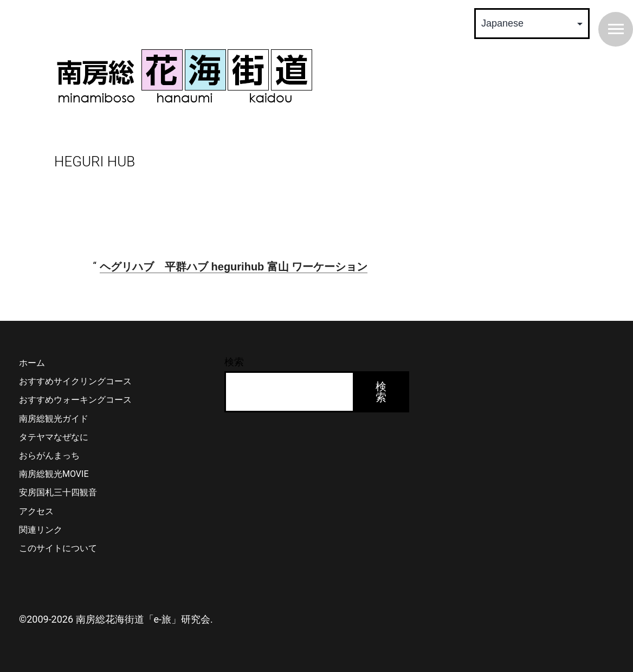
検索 (234, 362)
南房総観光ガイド (54, 419)
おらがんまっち (49, 455)
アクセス (36, 511)
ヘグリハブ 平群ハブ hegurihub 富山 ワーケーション (234, 267)
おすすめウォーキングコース (75, 400)
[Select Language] (532, 24)
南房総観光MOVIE (54, 474)
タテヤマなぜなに (54, 437)
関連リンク (41, 530)
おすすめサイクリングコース (75, 381)
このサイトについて (58, 548)
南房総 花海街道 (184, 76)
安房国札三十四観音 (58, 492)
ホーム (32, 363)
